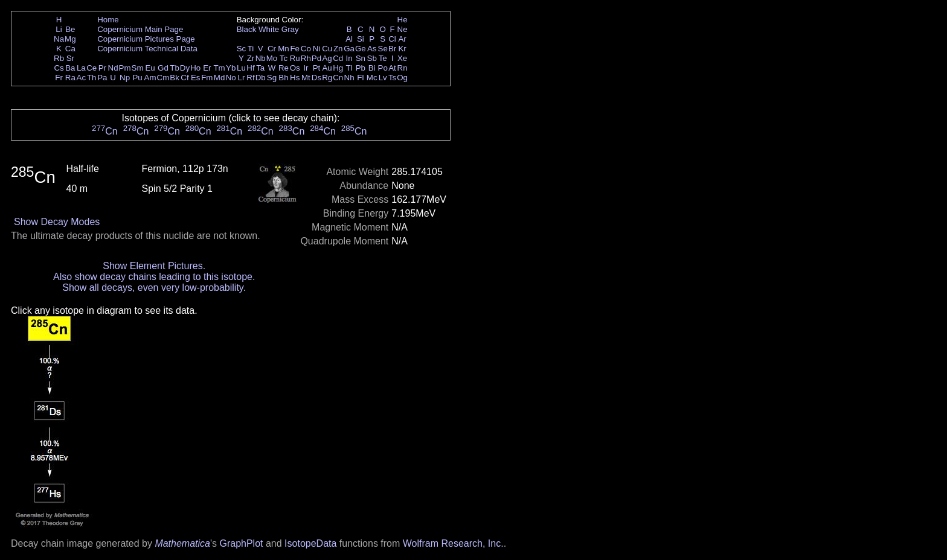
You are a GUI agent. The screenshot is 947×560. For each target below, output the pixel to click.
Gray (290, 29)
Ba (70, 68)
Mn (284, 49)
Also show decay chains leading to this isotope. (154, 277)
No (231, 78)
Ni (317, 49)
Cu (327, 49)
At (392, 68)
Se (383, 49)
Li (59, 29)
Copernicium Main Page (140, 29)
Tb (175, 68)
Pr (102, 68)
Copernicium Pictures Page (146, 39)
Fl (360, 78)
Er (207, 68)
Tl (349, 68)
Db (261, 78)
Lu (241, 68)
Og (402, 78)
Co (306, 49)
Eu (150, 68)
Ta (260, 68)
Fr (59, 78)
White (269, 29)
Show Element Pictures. (154, 266)
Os (295, 68)
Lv (383, 78)
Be (70, 29)
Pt (317, 68)
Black (247, 29)
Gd (163, 68)
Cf (185, 78)
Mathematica (182, 543)
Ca (70, 49)
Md (220, 78)
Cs (59, 68)
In (349, 58)
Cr (272, 49)
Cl (392, 39)
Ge (361, 49)
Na (59, 39)
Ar (402, 39)
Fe (295, 49)
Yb (231, 68)
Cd (338, 58)
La (81, 68)
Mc (372, 78)
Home (108, 20)
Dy (185, 68)
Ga (349, 49)
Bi (372, 68)
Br (392, 49)
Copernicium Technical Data (147, 49)
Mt (306, 78)
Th (92, 78)
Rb (59, 58)
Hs (295, 78)
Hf (250, 68)
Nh (349, 78)
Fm (207, 78)
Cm (163, 78)
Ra (70, 78)
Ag (327, 58)
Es (196, 78)
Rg (327, 78)
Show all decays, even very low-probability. (154, 288)
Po (383, 68)
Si (361, 39)
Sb (372, 58)
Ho (195, 68)
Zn (338, 49)
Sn (361, 58)
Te (383, 58)
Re (284, 68)
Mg (70, 39)
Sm (138, 68)
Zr (251, 58)
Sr (70, 58)
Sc (242, 49)
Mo (272, 58)
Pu (137, 78)
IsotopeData (310, 543)
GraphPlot (241, 543)
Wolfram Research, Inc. (453, 543)
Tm (219, 68)
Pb (361, 68)
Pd (316, 58)
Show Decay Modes (57, 222)
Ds (316, 78)
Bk (175, 78)
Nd (113, 68)
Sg (272, 78)
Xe (402, 58)
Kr (402, 49)
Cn (338, 78)
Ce (91, 68)
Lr (242, 78)
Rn (403, 68)
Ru (295, 58)
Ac (82, 78)
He (403, 20)
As (372, 49)
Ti (251, 49)
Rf (250, 78)
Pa (102, 78)
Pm (125, 68)
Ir (306, 68)
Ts (392, 78)
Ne (403, 29)
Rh (306, 58)
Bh (283, 78)
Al (349, 39)
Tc (284, 58)
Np (125, 78)
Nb (261, 58)
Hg (338, 68)
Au (327, 68)
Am (150, 78)
